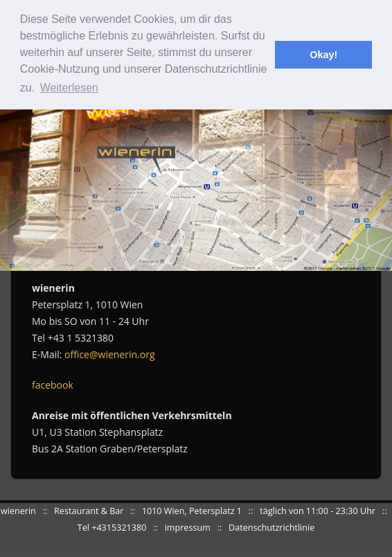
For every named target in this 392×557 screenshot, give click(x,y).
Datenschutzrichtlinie (271, 528)
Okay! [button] (323, 55)
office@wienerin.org (109, 354)
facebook (53, 385)
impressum (188, 528)
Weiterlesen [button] (69, 88)
